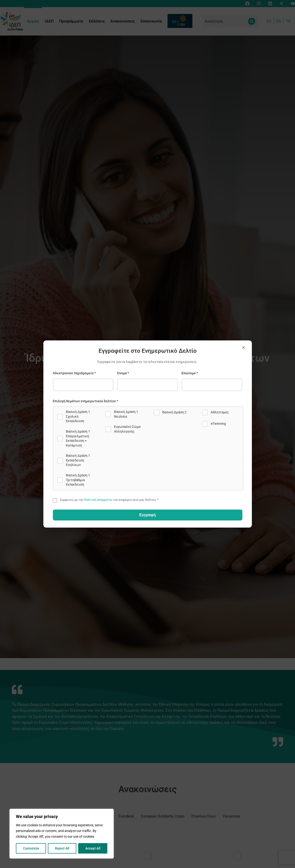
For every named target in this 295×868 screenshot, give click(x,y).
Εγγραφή (147, 515)
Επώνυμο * (190, 373)
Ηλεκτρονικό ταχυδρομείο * (74, 373)
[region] (62, 834)
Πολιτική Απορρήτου (98, 500)
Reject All (62, 848)
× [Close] (243, 347)
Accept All (93, 848)
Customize (31, 848)
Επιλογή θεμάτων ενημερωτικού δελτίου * (85, 401)
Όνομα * (123, 373)
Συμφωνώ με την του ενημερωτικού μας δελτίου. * (109, 500)
